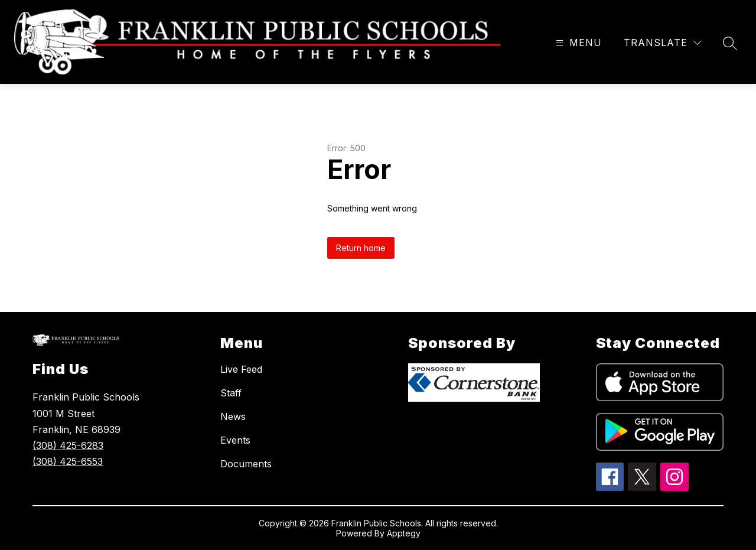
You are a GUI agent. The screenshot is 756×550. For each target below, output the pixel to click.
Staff (231, 393)
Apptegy (404, 533)
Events (235, 440)
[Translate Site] (662, 43)
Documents (246, 464)
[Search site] (730, 43)
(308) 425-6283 (68, 445)
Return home (361, 248)
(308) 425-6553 (68, 461)
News (233, 416)
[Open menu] (577, 43)
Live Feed (241, 369)
